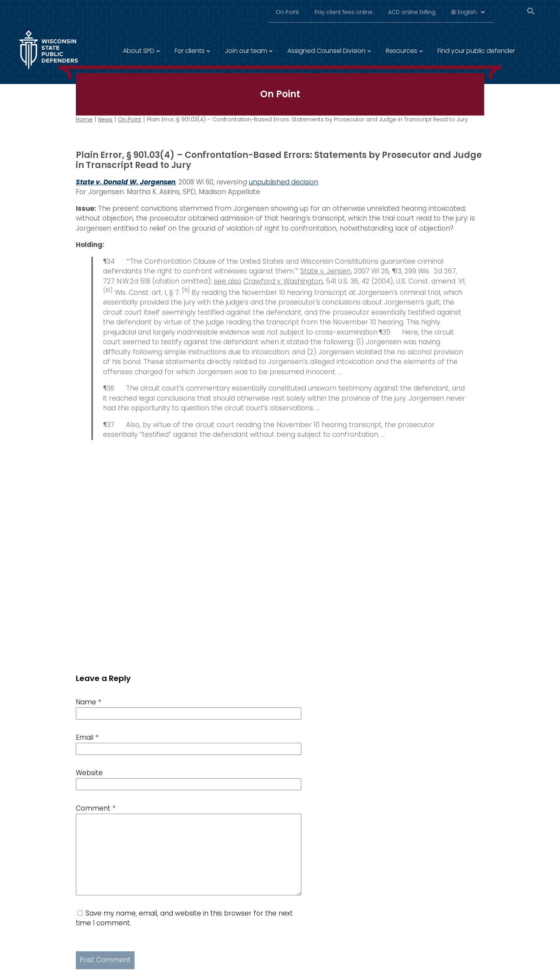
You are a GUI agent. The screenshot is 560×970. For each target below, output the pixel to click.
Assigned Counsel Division (326, 51)
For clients (190, 51)
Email (87, 737)
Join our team (246, 51)
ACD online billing (412, 12)
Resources (402, 51)
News (105, 119)
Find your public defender (476, 51)
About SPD (139, 51)
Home (84, 119)
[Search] (531, 11)
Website (89, 773)
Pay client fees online (344, 12)
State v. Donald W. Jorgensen (126, 182)
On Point (287, 12)
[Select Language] (471, 12)
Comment (96, 808)
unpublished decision (283, 182)
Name (88, 702)
